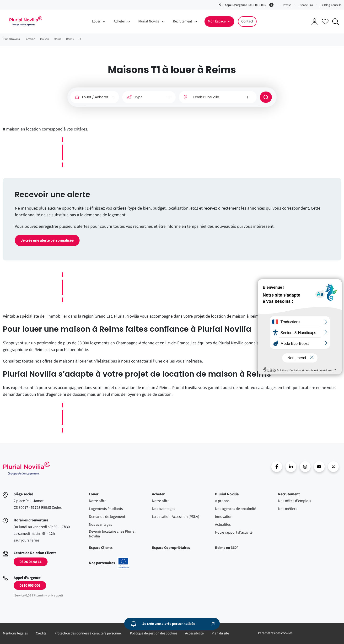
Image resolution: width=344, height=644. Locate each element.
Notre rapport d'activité (234, 532)
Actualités (223, 525)
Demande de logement (107, 517)
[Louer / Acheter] (95, 97)
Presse (287, 5)
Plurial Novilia (227, 494)
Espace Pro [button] (306, 5)
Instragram (305, 467)
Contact (247, 21)
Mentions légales (15, 633)
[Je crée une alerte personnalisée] (172, 624)
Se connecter (315, 22)
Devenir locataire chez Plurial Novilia (112, 534)
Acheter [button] (119, 21)
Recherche (336, 22)
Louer (94, 494)
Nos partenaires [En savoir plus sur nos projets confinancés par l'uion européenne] (109, 563)
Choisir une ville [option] (206, 97)
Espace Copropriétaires (171, 548)
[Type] (149, 97)
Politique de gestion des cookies (153, 633)
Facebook (277, 467)
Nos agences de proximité (236, 509)
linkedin (291, 467)
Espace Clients (101, 548)
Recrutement (289, 494)
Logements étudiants (106, 509)
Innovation (224, 517)
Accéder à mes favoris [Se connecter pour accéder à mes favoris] (325, 22)
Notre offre (98, 501)
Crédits (41, 633)
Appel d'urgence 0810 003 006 (245, 5)
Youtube (319, 467)
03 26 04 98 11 (31, 562)
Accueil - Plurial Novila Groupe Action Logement (26, 21)
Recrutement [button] (183, 21)
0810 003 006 (30, 585)
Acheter (158, 494)
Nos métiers (288, 509)
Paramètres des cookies (275, 633)
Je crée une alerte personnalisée (47, 240)
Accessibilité (194, 633)
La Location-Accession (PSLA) (176, 517)
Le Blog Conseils (331, 5)
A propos (222, 501)
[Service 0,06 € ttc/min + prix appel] (272, 4)
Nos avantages (100, 525)
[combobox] (218, 97)
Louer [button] (96, 21)
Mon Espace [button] (217, 21)
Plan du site (220, 633)
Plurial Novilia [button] (149, 21)
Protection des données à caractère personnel (88, 633)
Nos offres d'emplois (295, 501)
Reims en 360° (226, 548)
